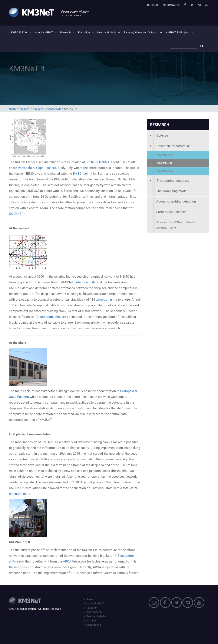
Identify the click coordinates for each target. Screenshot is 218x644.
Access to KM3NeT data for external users (176, 225)
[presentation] (178, 136)
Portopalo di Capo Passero (37, 168)
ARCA (68, 561)
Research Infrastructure (47, 109)
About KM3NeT (44, 33)
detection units (85, 282)
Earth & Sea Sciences (171, 212)
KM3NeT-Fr (17, 214)
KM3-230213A (19, 33)
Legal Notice (92, 625)
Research (65, 33)
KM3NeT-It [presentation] (165, 163)
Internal (153, 5)
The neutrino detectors (169, 181)
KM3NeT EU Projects (178, 33)
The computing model (172, 191)
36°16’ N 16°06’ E (98, 162)
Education (84, 33)
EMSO (77, 174)
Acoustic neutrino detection (176, 201)
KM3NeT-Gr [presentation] (165, 171)
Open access (92, 612)
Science (159, 136)
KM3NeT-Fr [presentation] (165, 155)
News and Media (107, 33)
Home (13, 109)
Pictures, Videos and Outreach (141, 33)
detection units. (20, 494)
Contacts (171, 5)
